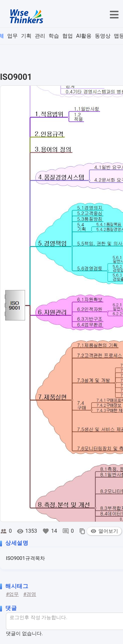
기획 (26, 36)
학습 (54, 36)
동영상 (103, 36)
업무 (12, 36)
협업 (68, 36)
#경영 (30, 594)
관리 (40, 36)
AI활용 (84, 36)
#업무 (12, 594)
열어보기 (104, 531)
